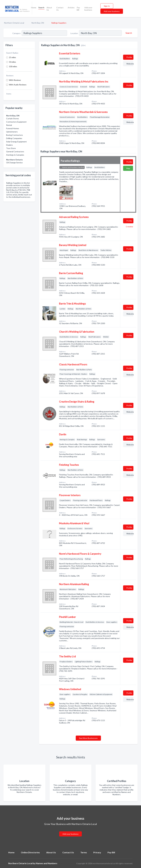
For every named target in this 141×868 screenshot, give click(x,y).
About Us (49, 9)
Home (34, 8)
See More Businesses (88, 738)
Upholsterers (12, 132)
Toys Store (11, 148)
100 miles (13, 66)
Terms (84, 852)
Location (74, 33)
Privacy (97, 852)
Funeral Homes (13, 128)
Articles (71, 8)
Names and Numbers (47, 863)
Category (16, 33)
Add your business (88, 9)
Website (130, 64)
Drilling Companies (14, 138)
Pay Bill (78, 9)
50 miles (12, 62)
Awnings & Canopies (15, 155)
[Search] (128, 33)
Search (41, 8)
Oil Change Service (14, 163)
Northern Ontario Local (14, 23)
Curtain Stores (13, 118)
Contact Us (60, 9)
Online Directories (30, 852)
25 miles (12, 57)
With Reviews (15, 80)
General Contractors (15, 152)
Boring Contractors (15, 135)
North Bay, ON (38, 23)
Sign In (107, 6)
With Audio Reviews (18, 85)
